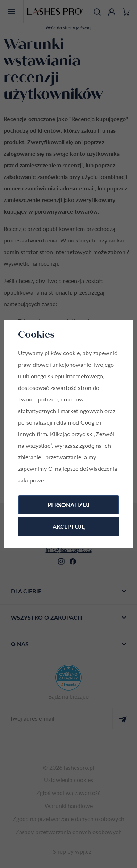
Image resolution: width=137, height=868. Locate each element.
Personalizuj (68, 505)
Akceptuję (69, 526)
